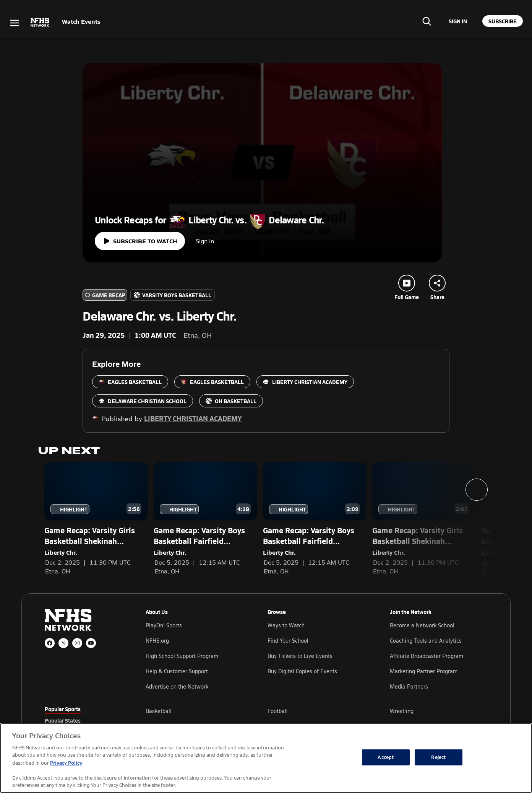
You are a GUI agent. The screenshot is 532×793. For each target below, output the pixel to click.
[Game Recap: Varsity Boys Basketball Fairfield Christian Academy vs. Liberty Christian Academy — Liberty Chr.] (205, 519)
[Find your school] (427, 21)
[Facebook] (50, 643)
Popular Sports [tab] (63, 709)
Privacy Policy (66, 763)
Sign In (205, 241)
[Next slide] (477, 490)
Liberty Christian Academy (193, 418)
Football (278, 711)
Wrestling (402, 711)
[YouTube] (91, 643)
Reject (438, 757)
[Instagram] (77, 643)
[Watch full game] (140, 241)
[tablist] (83, 720)
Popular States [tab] (63, 720)
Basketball (159, 711)
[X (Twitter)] (63, 643)
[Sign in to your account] (458, 21)
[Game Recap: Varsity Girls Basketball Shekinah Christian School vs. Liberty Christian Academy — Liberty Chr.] (96, 519)
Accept (386, 757)
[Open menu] (15, 23)
